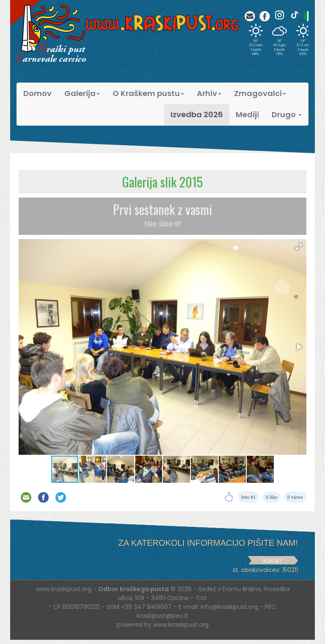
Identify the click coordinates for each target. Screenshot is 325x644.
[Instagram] (280, 15)
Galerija (82, 93)
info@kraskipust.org (229, 607)
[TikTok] (294, 15)
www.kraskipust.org (181, 625)
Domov (37, 93)
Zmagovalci (260, 93)
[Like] (229, 497)
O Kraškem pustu (148, 93)
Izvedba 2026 (197, 114)
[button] (299, 247)
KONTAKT (273, 560)
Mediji (247, 114)
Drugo (287, 114)
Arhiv (209, 93)
